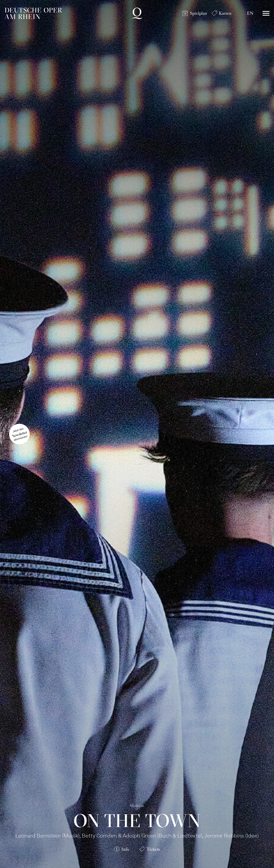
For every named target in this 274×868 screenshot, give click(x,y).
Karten (225, 13)
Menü (266, 13)
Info (125, 849)
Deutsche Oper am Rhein (33, 13)
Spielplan (198, 13)
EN (250, 13)
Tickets (153, 849)
